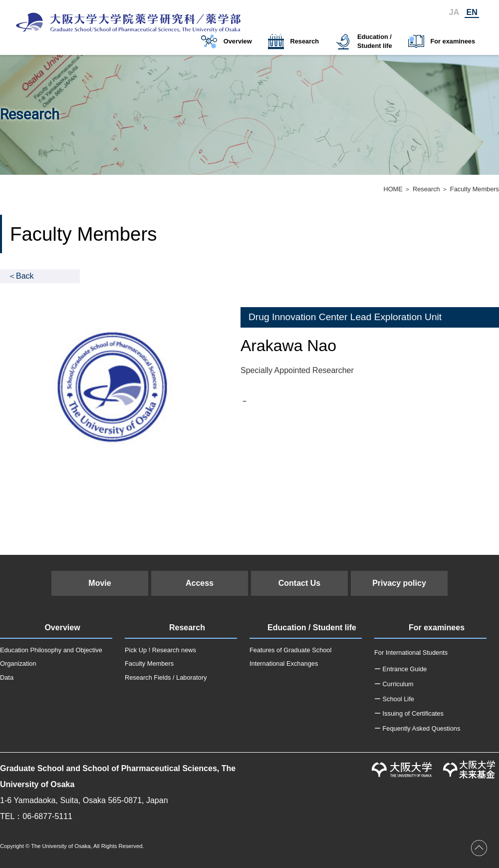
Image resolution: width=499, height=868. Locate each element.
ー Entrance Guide (400, 669)
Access (200, 583)
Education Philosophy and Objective (51, 650)
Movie (100, 583)
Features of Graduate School (290, 650)
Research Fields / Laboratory (166, 677)
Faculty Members (149, 663)
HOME (393, 189)
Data (7, 677)
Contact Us (299, 583)
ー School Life (394, 699)
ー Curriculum (394, 684)
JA (454, 12)
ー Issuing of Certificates (409, 713)
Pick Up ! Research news (160, 650)
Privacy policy (399, 583)
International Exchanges (284, 663)
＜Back (21, 276)
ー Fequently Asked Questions (417, 728)
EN (472, 12)
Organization (18, 663)
